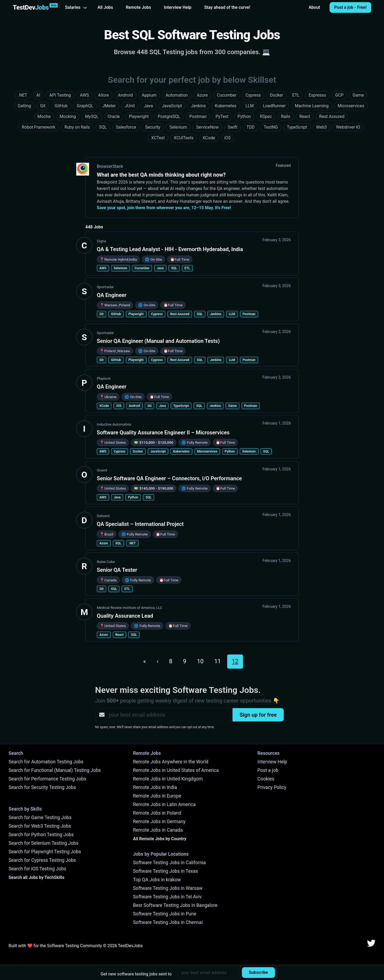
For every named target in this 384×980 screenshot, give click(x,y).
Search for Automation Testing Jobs (46, 762)
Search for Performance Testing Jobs (47, 779)
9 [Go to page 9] (185, 661)
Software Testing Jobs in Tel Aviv (167, 897)
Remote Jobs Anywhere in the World (171, 762)
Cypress (157, 314)
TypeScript (181, 406)
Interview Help (178, 7)
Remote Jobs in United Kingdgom (168, 779)
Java (160, 268)
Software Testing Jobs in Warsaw (168, 888)
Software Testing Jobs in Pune (165, 914)
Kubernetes (181, 451)
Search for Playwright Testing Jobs (45, 852)
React (120, 635)
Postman (249, 314)
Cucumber (142, 268)
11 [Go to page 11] (217, 661)
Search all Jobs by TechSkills (36, 877)
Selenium (121, 268)
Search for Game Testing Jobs (40, 818)
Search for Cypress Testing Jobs (42, 860)
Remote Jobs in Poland (157, 813)
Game (233, 406)
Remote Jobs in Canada (158, 830)
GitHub (116, 314)
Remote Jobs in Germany (159, 822)
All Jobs (105, 7)
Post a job (268, 770)
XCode (104, 406)
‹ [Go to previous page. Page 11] (157, 661)
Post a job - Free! (350, 7)
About (314, 7)
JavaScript (158, 451)
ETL (187, 268)
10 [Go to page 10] (200, 661)
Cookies (266, 779)
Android (134, 406)
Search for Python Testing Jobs (41, 835)
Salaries (73, 7)
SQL (174, 268)
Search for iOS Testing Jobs (37, 869)
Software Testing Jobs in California (169, 863)
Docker (138, 451)
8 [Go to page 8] (171, 661)
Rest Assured (180, 314)
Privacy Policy (272, 787)
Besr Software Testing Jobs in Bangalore (175, 905)
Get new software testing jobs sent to (136, 974)
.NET (132, 543)
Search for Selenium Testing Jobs (43, 843)
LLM (232, 314)
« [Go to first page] (145, 661)
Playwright (136, 314)
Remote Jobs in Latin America (164, 804)
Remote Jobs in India (155, 787)
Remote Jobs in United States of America (176, 770)
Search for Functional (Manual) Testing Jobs (55, 770)
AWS (103, 268)
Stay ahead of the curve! (227, 7)
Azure (104, 543)
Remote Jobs (139, 7)
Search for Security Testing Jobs (42, 787)
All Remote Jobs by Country (160, 839)
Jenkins (216, 314)
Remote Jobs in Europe (157, 796)
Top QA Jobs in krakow (157, 880)
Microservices (207, 451)
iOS (119, 406)
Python (230, 451)
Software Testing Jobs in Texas (166, 871)
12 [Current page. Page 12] (235, 661)
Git (101, 314)
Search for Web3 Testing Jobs (40, 826)
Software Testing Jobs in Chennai (168, 922)
